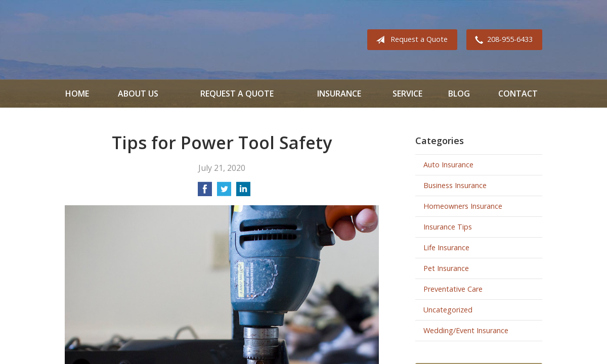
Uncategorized (448, 310)
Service (407, 94)
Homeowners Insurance (463, 206)
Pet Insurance (446, 268)
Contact (518, 94)
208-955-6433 (502, 40)
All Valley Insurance (93, 40)
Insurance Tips (448, 227)
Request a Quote (410, 40)
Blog (459, 94)
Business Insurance (455, 185)
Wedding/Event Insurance (466, 330)
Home (77, 94)
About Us (138, 94)
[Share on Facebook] (205, 192)
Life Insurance (446, 247)
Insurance (339, 94)
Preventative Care (453, 289)
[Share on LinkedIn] (243, 192)
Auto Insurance (448, 165)
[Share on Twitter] (224, 192)
